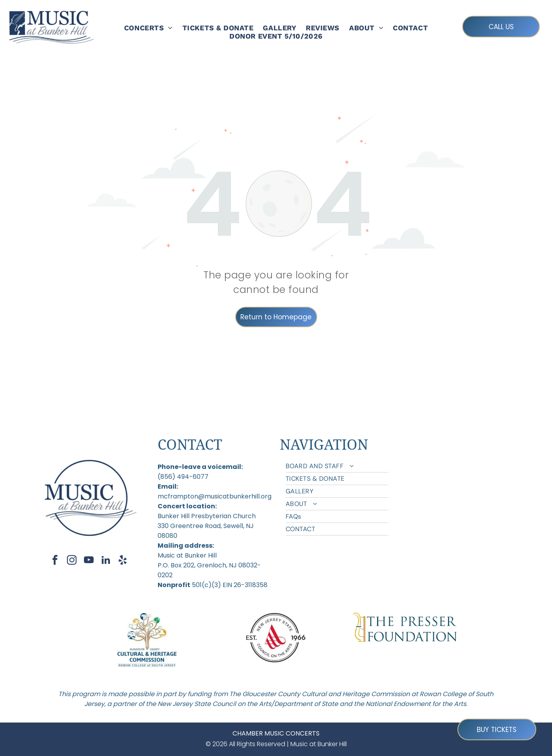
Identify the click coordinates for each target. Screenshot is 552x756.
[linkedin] (106, 561)
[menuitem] (149, 28)
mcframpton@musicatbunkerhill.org (215, 496)
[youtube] (89, 561)
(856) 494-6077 (183, 477)
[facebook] (55, 561)
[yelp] (123, 561)
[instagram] (72, 561)
